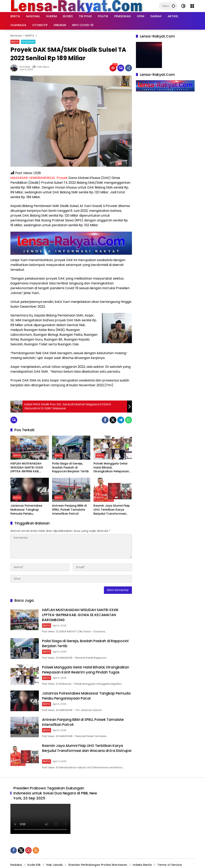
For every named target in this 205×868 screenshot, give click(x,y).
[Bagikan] (129, 68)
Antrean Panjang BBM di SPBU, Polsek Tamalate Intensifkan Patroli (69, 510)
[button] (173, 6)
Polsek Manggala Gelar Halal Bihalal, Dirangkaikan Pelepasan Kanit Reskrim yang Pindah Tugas (111, 468)
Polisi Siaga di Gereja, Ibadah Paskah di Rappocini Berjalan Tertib (70, 467)
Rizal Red (25, 67)
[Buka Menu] (192, 6)
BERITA (15, 42)
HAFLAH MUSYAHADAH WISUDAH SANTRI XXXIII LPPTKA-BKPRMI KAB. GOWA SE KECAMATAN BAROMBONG (27, 468)
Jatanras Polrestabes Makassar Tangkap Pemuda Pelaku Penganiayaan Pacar (26, 510)
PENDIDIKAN (28, 42)
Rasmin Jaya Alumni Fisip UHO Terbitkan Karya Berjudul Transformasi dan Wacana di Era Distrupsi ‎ (112, 510)
